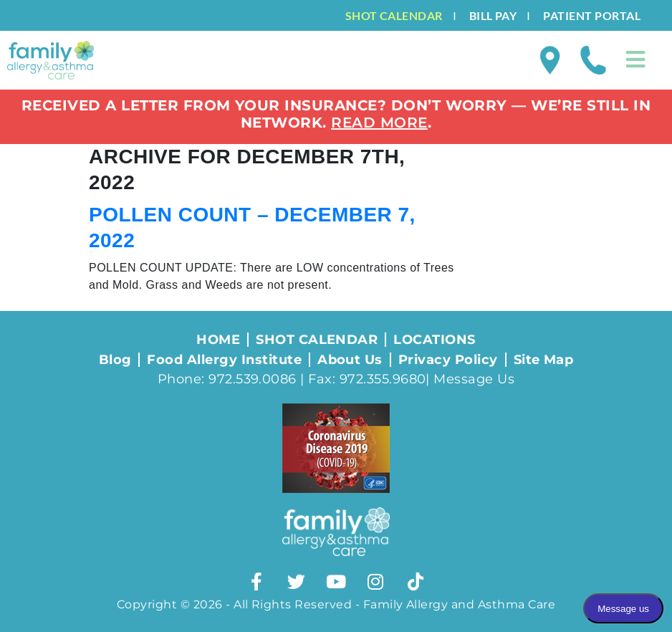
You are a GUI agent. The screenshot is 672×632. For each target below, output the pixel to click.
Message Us (474, 379)
